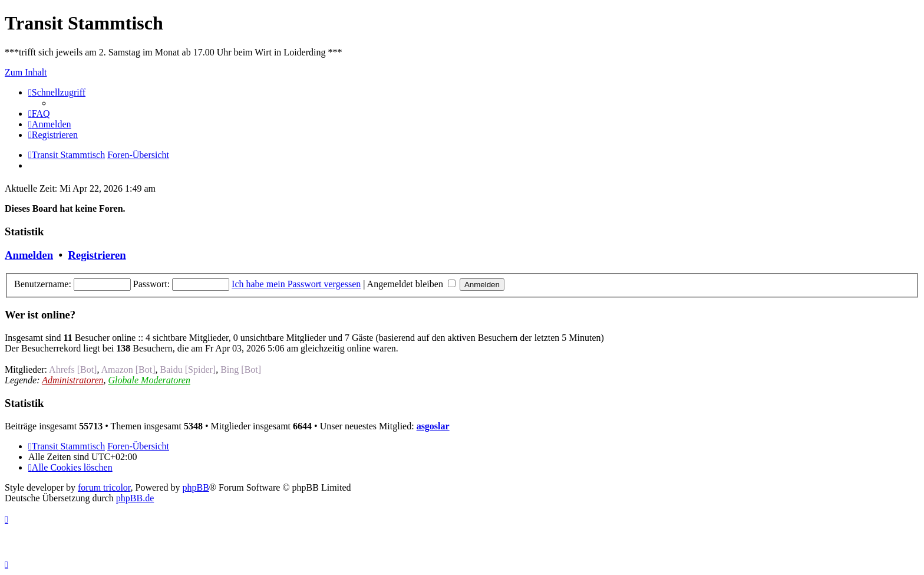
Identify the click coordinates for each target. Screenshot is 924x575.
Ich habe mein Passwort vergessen (296, 284)
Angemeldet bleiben (411, 284)
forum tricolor (104, 487)
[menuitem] (39, 114)
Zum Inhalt (26, 72)
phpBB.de (135, 498)
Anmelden (29, 255)
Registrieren (97, 255)
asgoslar (433, 426)
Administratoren (72, 380)
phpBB (196, 487)
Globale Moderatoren (149, 380)
